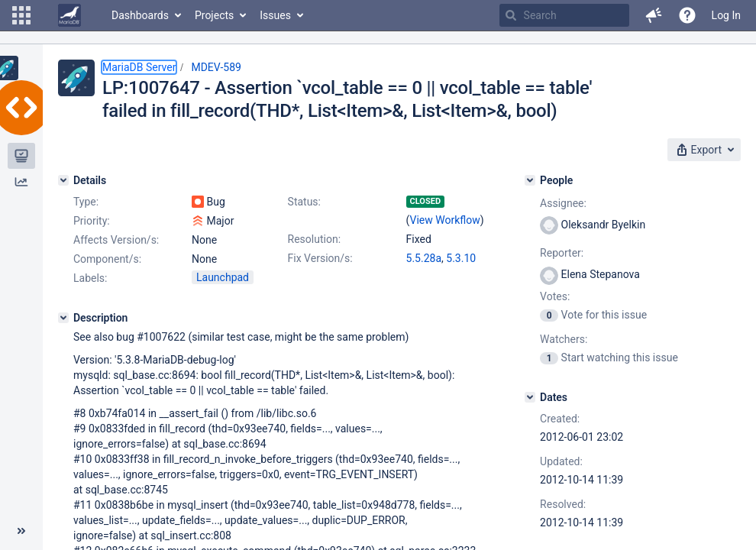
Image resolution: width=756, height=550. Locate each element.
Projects (214, 15)
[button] (21, 15)
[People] (530, 180)
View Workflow (445, 220)
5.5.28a (424, 258)
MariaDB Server (139, 67)
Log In (726, 15)
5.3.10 (461, 258)
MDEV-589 (216, 67)
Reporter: (562, 253)
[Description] (63, 318)
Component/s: (107, 259)
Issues (275, 15)
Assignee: (563, 203)
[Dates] (530, 397)
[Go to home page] (69, 15)
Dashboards (140, 15)
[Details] (63, 180)
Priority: (92, 221)
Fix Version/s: (320, 258)
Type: (86, 202)
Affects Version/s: (116, 240)
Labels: (90, 278)
